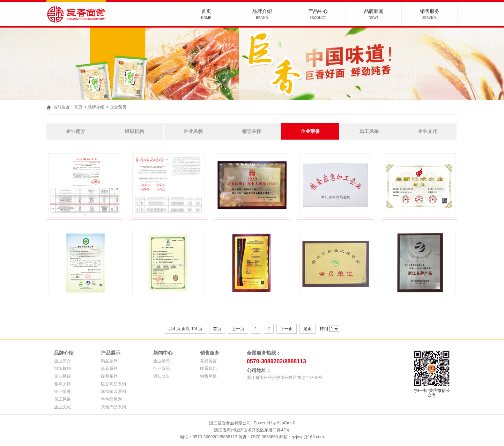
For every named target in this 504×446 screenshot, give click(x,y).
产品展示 (111, 353)
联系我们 (208, 369)
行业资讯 (162, 369)
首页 (206, 14)
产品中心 (318, 14)
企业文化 (428, 131)
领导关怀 (252, 131)
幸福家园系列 (113, 392)
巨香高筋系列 (113, 384)
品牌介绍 (262, 14)
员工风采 (369, 131)
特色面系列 (111, 399)
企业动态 (162, 361)
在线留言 (208, 361)
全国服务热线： (264, 353)
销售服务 (429, 14)
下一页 (287, 329)
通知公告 (162, 376)
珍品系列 (109, 369)
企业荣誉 (118, 107)
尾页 (307, 329)
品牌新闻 (374, 14)
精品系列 (109, 361)
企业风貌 (193, 131)
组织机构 (134, 131)
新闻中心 (163, 353)
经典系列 (109, 376)
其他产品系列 (113, 407)
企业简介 (76, 131)
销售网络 (208, 376)
